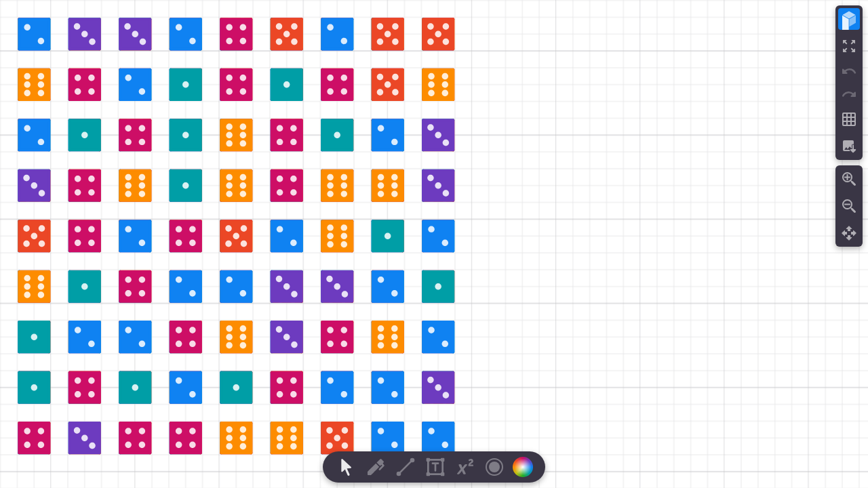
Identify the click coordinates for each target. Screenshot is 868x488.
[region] (434, 244)
